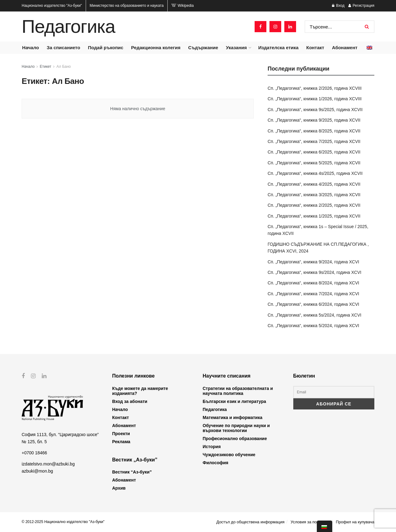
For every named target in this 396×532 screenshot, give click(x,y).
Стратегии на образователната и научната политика (238, 391)
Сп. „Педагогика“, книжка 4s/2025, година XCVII (315, 173)
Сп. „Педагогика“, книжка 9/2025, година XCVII (314, 120)
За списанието (63, 48)
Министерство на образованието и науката (127, 6)
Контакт (315, 48)
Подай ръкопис (105, 48)
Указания (236, 48)
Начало (31, 48)
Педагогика (68, 27)
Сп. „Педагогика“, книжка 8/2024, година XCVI (313, 283)
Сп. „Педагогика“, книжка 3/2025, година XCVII (314, 195)
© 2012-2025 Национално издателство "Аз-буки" (63, 522)
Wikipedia (183, 6)
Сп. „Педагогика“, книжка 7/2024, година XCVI (313, 294)
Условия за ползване (310, 522)
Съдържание (203, 48)
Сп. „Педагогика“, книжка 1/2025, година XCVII (314, 216)
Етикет (46, 67)
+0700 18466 (34, 453)
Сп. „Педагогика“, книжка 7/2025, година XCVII (314, 141)
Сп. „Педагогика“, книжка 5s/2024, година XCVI (314, 315)
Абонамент (345, 48)
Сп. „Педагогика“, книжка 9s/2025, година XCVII (315, 110)
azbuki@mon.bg (37, 471)
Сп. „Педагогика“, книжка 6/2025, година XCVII (314, 152)
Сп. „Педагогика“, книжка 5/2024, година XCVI (313, 326)
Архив (119, 488)
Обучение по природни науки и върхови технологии (236, 428)
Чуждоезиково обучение (229, 455)
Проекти (121, 434)
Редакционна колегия (156, 48)
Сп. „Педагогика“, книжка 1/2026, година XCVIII (315, 99)
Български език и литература (234, 401)
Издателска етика (278, 48)
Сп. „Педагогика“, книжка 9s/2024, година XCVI (314, 272)
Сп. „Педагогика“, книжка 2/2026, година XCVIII (315, 88)
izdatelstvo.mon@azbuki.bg (48, 464)
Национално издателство (52, 6)
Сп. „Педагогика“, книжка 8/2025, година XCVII (314, 131)
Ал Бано (64, 67)
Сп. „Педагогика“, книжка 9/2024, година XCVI (313, 262)
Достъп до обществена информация (250, 522)
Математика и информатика (232, 417)
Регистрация (361, 6)
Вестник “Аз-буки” (132, 472)
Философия (215, 463)
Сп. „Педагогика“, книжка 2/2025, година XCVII (314, 205)
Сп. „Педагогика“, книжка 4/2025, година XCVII (314, 184)
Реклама (121, 442)
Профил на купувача (355, 522)
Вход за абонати (130, 401)
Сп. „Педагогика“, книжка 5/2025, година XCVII (314, 163)
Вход (338, 6)
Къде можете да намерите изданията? (140, 391)
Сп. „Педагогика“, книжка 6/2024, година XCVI (313, 304)
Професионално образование (235, 439)
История (212, 447)
